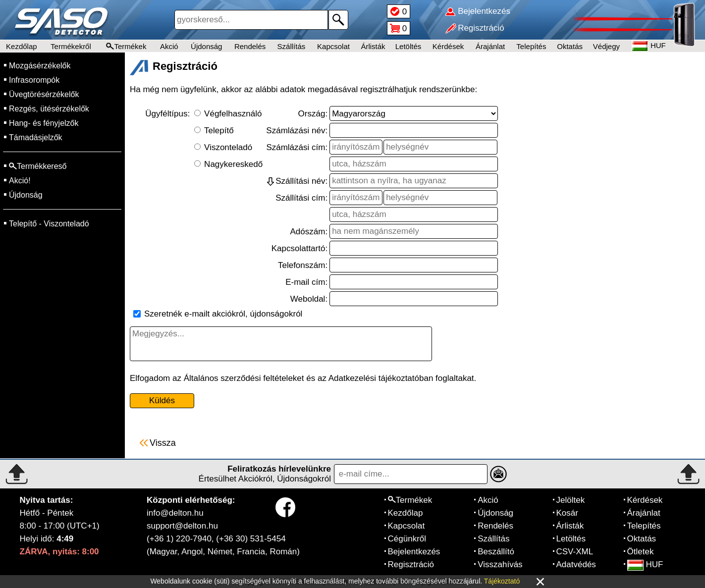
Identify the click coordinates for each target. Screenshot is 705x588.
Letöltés (408, 46)
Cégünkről (407, 539)
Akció (169, 46)
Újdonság (206, 46)
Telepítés (531, 46)
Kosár (567, 513)
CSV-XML (575, 552)
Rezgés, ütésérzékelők (49, 109)
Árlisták (373, 46)
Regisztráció (411, 564)
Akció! (20, 181)
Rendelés (250, 46)
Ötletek (641, 552)
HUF (645, 564)
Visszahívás (500, 564)
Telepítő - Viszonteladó (49, 224)
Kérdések (448, 46)
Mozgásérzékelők (40, 66)
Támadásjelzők (36, 137)
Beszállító (496, 552)
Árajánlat (490, 46)
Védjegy (606, 46)
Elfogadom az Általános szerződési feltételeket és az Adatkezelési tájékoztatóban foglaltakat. (303, 378)
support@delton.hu (182, 526)
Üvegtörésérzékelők (44, 94)
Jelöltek (571, 500)
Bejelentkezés (414, 552)
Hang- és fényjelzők (44, 123)
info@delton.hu (175, 513)
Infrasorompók (34, 80)
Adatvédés (576, 564)
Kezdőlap (22, 46)
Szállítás (292, 46)
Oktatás (570, 46)
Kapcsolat (333, 46)
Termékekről (71, 46)
